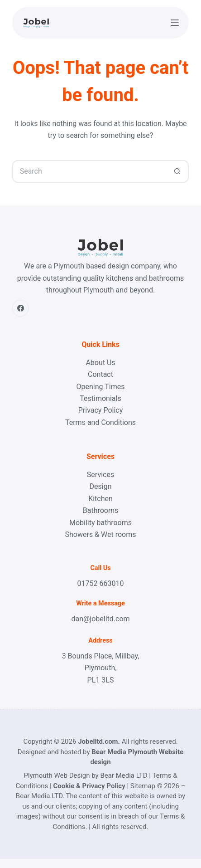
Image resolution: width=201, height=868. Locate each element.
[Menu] (175, 23)
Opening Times (101, 387)
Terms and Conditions (100, 422)
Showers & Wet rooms (101, 534)
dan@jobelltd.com (100, 619)
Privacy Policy (101, 410)
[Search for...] (89, 171)
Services (100, 475)
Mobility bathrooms (100, 523)
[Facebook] (21, 308)
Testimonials (100, 398)
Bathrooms (101, 510)
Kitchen (100, 499)
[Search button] (177, 171)
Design (101, 486)
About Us (100, 363)
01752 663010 (101, 583)
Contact (100, 374)
